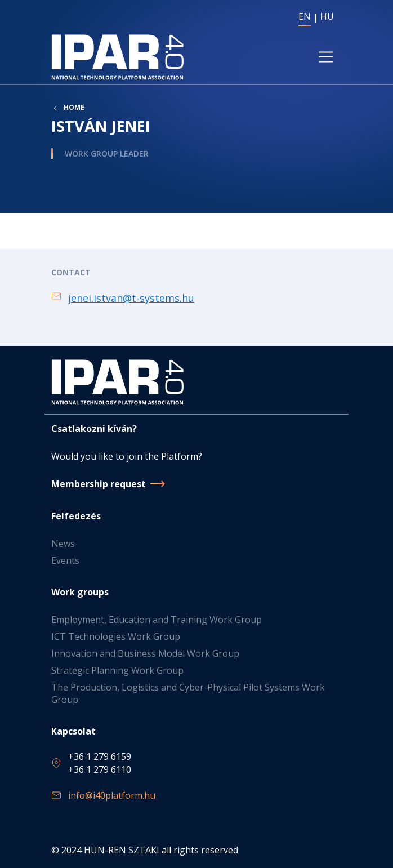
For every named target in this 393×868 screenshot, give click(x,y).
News (63, 544)
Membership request (99, 484)
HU (327, 16)
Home (74, 108)
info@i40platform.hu (112, 795)
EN (305, 16)
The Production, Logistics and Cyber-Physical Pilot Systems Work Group (188, 693)
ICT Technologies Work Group (116, 636)
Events (65, 560)
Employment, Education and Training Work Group (157, 620)
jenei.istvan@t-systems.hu (131, 298)
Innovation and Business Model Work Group (145, 653)
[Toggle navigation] (326, 57)
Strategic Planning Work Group (117, 670)
